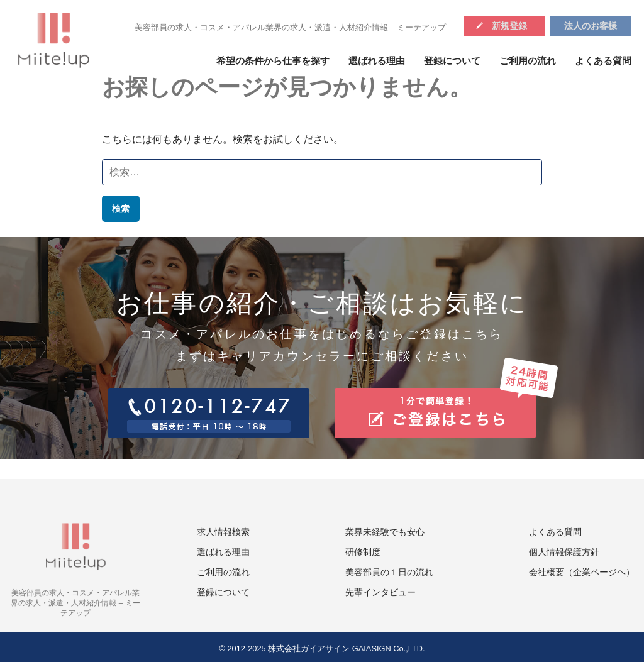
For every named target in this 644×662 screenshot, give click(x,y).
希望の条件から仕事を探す (273, 61)
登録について (452, 61)
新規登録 (509, 26)
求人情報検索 (223, 532)
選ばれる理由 (377, 61)
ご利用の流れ (528, 61)
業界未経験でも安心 (385, 532)
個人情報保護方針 (564, 552)
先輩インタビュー (380, 593)
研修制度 (363, 552)
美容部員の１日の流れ (389, 572)
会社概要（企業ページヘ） (582, 572)
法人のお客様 (591, 26)
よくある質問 (603, 61)
